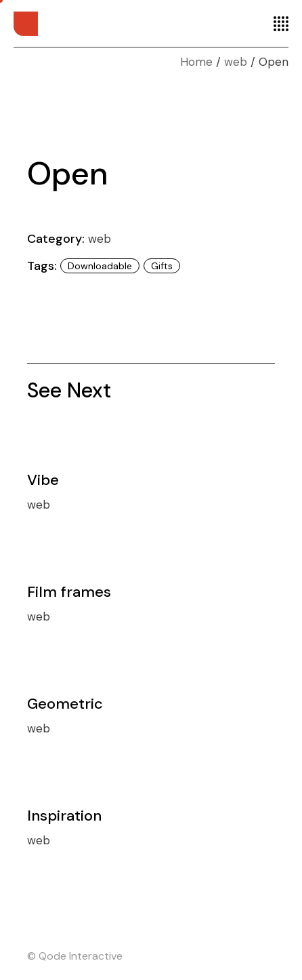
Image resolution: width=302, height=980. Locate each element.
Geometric (65, 704)
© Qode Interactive (75, 956)
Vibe (43, 480)
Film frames (69, 592)
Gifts (162, 266)
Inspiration (64, 816)
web (100, 239)
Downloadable (100, 266)
